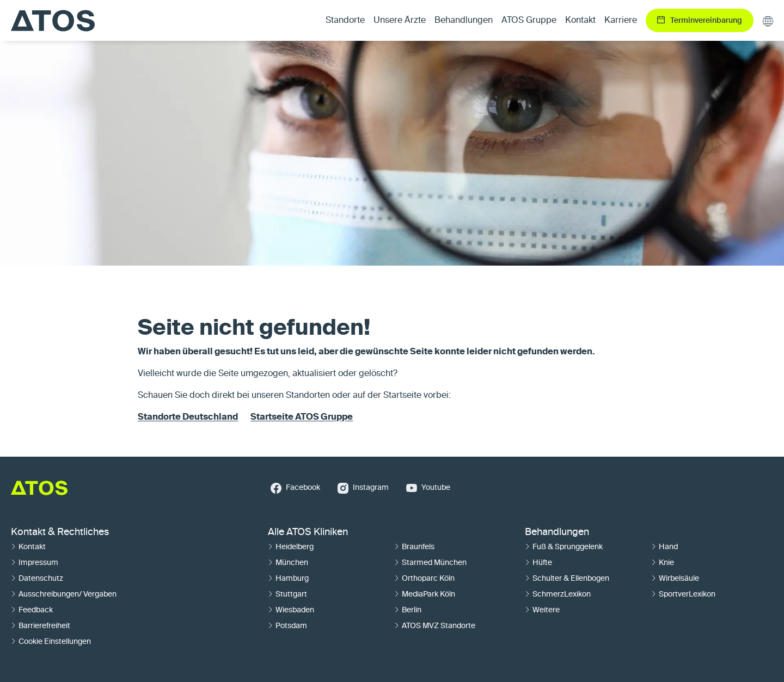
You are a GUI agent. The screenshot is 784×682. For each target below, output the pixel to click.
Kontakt (580, 21)
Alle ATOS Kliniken (308, 532)
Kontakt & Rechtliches (60, 532)
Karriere (621, 21)
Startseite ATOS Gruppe (302, 417)
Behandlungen (557, 532)
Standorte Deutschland (188, 417)
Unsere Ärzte (400, 21)
